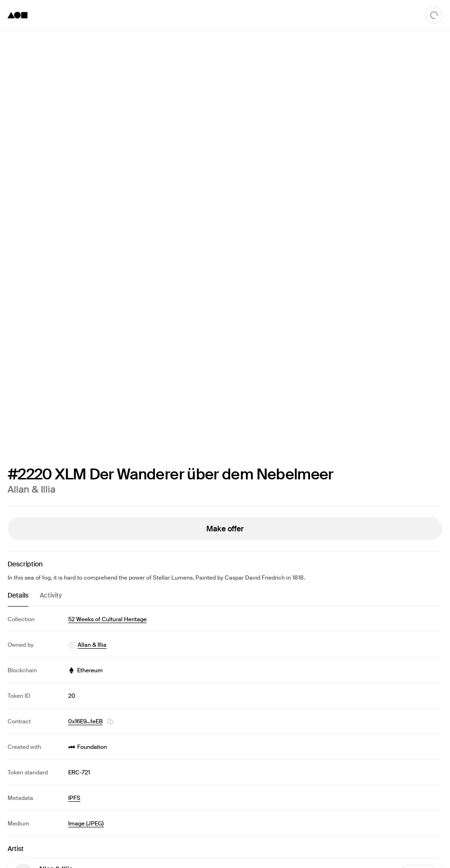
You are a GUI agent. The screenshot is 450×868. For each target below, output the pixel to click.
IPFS (74, 798)
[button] (110, 721)
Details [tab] (18, 595)
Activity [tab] (51, 595)
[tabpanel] (225, 721)
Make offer (225, 529)
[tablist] (225, 599)
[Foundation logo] (18, 15)
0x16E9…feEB (85, 721)
